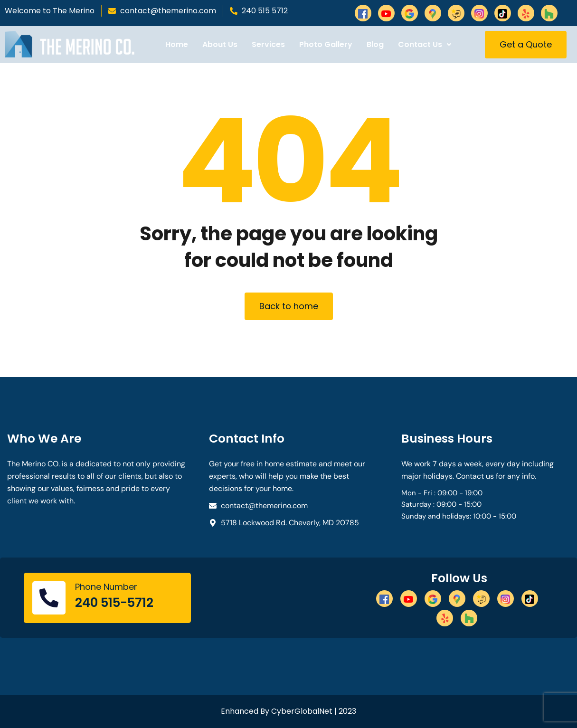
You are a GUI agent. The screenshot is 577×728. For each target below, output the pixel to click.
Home (177, 44)
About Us (220, 44)
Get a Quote (526, 44)
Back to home (289, 306)
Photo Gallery (326, 44)
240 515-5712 (114, 603)
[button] (425, 45)
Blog (375, 44)
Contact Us (425, 44)
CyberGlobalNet (302, 711)
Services (268, 44)
